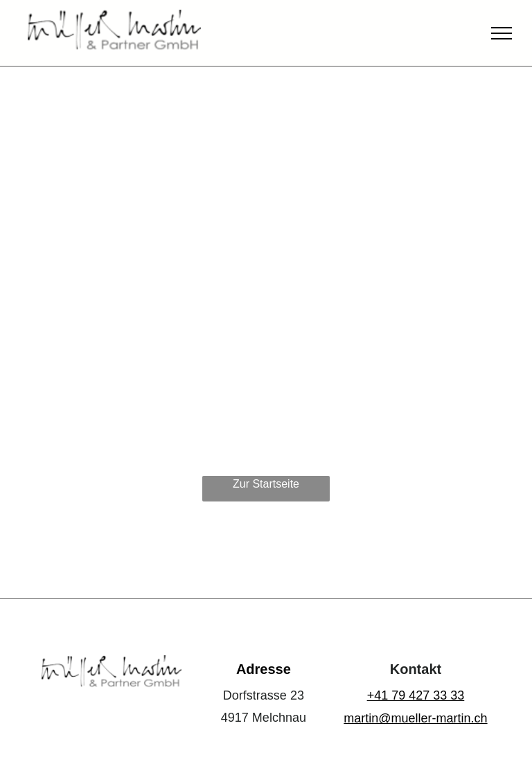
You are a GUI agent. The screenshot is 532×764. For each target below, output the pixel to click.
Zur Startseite (266, 484)
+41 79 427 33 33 (416, 695)
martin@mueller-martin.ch (415, 718)
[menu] (502, 33)
